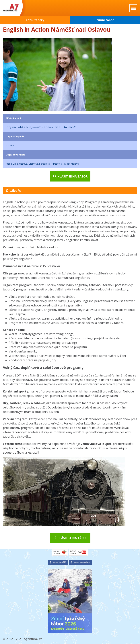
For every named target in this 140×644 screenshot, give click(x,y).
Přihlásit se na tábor (70, 176)
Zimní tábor (105, 20)
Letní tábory (35, 20)
